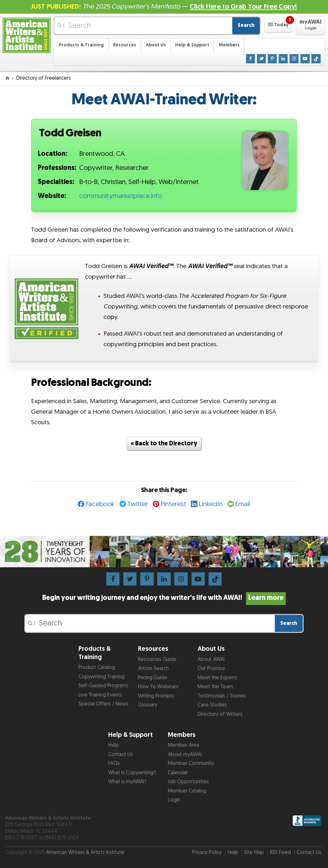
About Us (156, 45)
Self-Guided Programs (103, 686)
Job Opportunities (188, 782)
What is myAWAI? (127, 782)
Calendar (178, 773)
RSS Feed (280, 852)
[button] (278, 26)
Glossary (148, 705)
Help (114, 745)
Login (174, 800)
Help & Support (192, 45)
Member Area (184, 745)
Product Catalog (97, 668)
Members (229, 45)
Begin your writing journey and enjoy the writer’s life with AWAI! (164, 598)
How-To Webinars (158, 687)
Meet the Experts (217, 678)
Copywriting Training (102, 677)
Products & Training (81, 45)
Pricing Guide (153, 678)
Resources (125, 45)
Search (246, 25)
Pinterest (173, 504)
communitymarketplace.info (121, 196)
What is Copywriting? (132, 773)
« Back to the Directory (164, 444)
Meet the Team (215, 687)
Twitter (138, 504)
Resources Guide (157, 660)
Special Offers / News (103, 704)
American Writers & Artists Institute (85, 852)
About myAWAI (185, 755)
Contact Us (121, 755)
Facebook (100, 504)
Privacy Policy (207, 852)
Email (243, 504)
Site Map (254, 852)
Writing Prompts (156, 696)
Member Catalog (187, 791)
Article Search (153, 669)
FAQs (114, 764)
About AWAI (211, 660)
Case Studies (212, 705)
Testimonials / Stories (222, 696)
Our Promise (211, 669)
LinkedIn (211, 504)
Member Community (191, 764)
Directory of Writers (220, 714)
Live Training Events (100, 695)
